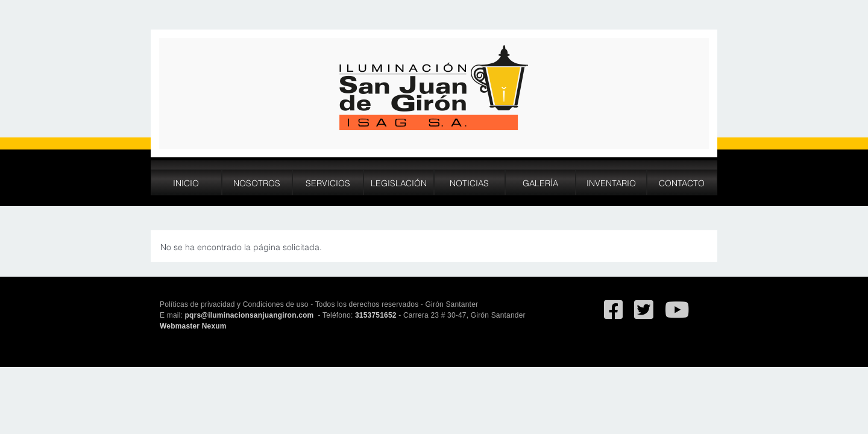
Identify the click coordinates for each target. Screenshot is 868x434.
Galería (540, 182)
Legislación (399, 182)
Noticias (469, 182)
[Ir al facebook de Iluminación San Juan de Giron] (613, 315)
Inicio (186, 182)
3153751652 (376, 315)
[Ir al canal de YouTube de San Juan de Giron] (677, 315)
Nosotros (257, 182)
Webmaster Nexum (193, 326)
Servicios (328, 182)
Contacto (682, 182)
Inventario (611, 182)
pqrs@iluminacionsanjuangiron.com (250, 315)
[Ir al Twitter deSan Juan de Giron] (643, 315)
